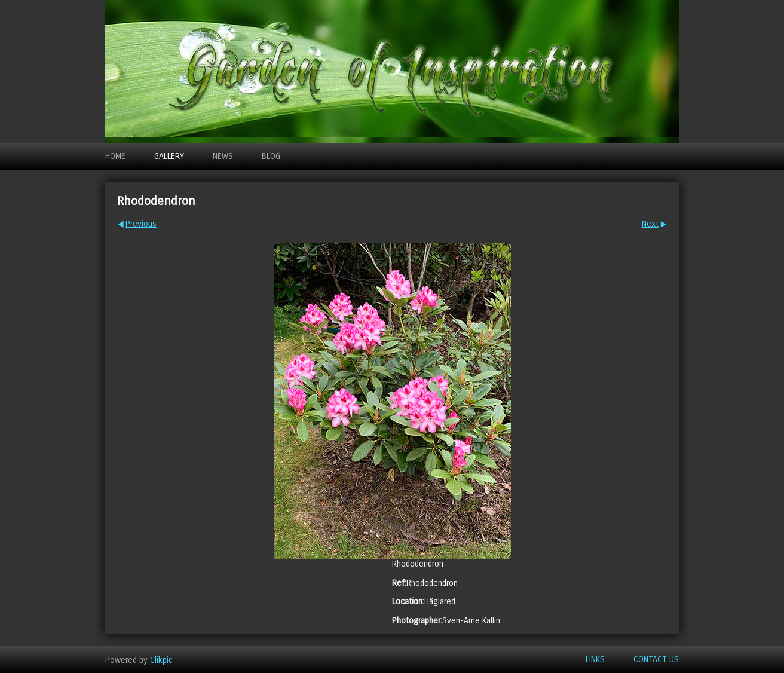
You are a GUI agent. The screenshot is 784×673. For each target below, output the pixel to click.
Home (115, 156)
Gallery (169, 156)
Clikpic (161, 660)
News (223, 156)
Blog (271, 156)
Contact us (656, 660)
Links (595, 660)
